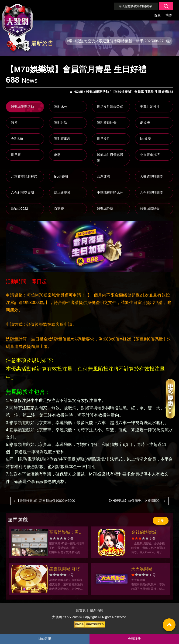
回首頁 (81, 610)
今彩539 (17, 139)
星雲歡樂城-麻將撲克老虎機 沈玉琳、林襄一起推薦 (67, 569)
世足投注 (103, 139)
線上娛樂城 (62, 192)
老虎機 (145, 123)
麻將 (57, 155)
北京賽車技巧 (150, 155)
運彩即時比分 (107, 123)
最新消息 (96, 610)
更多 (161, 520)
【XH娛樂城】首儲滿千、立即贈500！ (136, 501)
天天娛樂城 (142, 569)
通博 (14, 123)
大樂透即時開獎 (151, 176)
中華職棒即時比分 (110, 192)
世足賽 (16, 155)
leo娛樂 (146, 139)
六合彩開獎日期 (22, 192)
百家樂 (59, 209)
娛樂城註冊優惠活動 (110, 158)
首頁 (157, 15)
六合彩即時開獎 (151, 192)
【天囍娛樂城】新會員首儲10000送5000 (44, 501)
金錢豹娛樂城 (144, 532)
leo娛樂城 (61, 176)
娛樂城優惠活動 (22, 107)
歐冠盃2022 (19, 209)
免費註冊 (134, 639)
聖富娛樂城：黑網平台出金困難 (66, 533)
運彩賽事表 (62, 139)
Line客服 (45, 639)
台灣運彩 (103, 176)
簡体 (169, 15)
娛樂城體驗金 (150, 209)
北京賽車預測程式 (24, 176)
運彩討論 (61, 123)
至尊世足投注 (150, 107)
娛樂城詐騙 (105, 209)
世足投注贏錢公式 (110, 107)
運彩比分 (61, 107)
